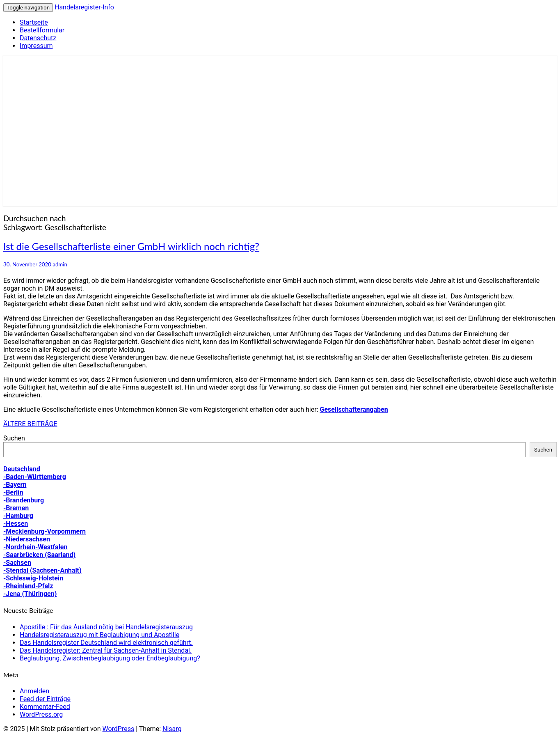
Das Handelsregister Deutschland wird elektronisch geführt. (106, 643)
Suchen (14, 438)
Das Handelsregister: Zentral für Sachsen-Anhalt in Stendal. (106, 650)
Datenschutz (38, 38)
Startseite (34, 22)
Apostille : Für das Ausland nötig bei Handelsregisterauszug (106, 627)
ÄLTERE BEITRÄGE (30, 424)
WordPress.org (41, 714)
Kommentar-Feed (45, 707)
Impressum (36, 46)
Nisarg (172, 729)
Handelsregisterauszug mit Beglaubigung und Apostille (99, 635)
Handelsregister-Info (84, 7)
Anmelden (34, 691)
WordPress (118, 729)
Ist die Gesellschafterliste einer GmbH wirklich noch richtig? (131, 246)
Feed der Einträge (45, 699)
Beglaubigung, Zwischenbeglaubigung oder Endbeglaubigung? (110, 658)
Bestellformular (42, 30)
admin (60, 264)
